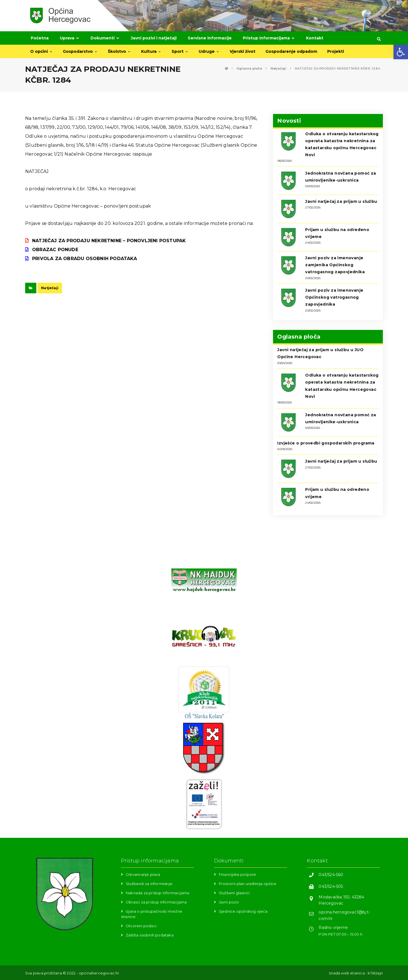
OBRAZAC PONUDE (55, 250)
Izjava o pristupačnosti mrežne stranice (152, 914)
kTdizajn (375, 973)
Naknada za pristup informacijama (157, 893)
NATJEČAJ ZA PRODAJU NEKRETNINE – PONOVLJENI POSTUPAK (109, 241)
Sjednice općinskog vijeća (243, 911)
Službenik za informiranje (149, 884)
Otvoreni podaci (141, 926)
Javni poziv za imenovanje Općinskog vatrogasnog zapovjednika (334, 297)
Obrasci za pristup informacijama (156, 902)
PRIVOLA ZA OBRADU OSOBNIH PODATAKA (85, 259)
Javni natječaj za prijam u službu (341, 201)
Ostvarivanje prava (143, 874)
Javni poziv (229, 902)
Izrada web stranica (347, 973)
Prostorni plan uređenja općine (248, 884)
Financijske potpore (238, 874)
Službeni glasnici (234, 893)
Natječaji (50, 288)
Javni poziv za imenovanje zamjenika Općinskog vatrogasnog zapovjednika (335, 265)
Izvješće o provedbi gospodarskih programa (326, 443)
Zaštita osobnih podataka (150, 935)
